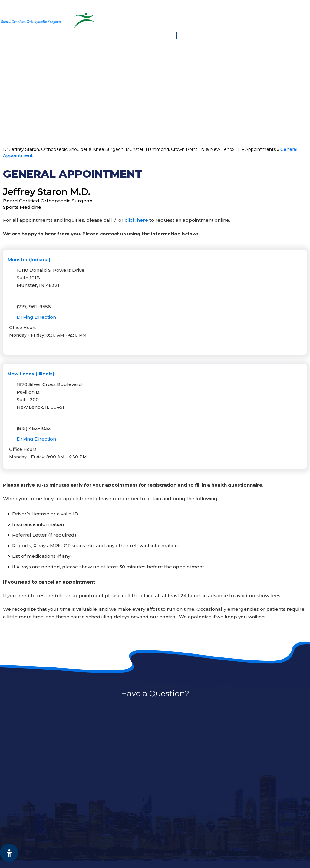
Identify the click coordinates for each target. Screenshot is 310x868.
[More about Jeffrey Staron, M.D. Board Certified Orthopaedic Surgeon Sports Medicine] (33, 21)
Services (188, 35)
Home (141, 35)
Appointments (246, 35)
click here (136, 220)
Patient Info (214, 35)
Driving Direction (36, 317)
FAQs (271, 35)
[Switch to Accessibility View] (9, 853)
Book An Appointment (258, 20)
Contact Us (293, 35)
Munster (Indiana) (29, 259)
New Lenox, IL (284, 8)
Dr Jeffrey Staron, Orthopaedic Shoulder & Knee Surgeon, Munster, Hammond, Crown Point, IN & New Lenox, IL (122, 149)
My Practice (163, 35)
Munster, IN (241, 8)
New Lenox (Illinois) (31, 374)
